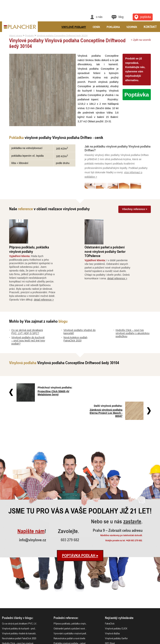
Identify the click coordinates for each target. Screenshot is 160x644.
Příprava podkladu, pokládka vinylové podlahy (48, 224)
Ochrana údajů (144, 642)
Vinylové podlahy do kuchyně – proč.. (19, 585)
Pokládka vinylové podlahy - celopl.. (70, 600)
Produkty (29, 36)
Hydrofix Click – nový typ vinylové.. (18, 600)
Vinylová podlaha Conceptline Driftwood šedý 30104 (62, 36)
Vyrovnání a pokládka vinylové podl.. (70, 590)
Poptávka (137, 95)
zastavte (132, 478)
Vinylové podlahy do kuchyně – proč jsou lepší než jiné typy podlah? (28, 316)
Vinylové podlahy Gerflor (116, 595)
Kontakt (150, 27)
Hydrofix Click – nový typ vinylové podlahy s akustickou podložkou (132, 308)
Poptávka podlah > (80, 512)
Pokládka (113, 27)
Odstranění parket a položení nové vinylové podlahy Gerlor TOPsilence (124, 226)
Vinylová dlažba (112, 590)
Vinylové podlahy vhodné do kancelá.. (19, 590)
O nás (99, 17)
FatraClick (110, 580)
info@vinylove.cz (33, 496)
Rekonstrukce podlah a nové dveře (69, 595)
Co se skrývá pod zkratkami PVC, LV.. (20, 580)
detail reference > (63, 275)
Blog (121, 17)
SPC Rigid (110, 600)
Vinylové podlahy (74, 27)
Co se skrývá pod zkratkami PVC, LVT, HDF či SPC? (27, 307)
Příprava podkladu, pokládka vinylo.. (70, 580)
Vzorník (132, 27)
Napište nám (31, 488)
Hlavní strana (16, 36)
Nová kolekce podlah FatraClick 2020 (75, 314)
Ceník (96, 27)
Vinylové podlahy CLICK (116, 585)
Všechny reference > (135, 210)
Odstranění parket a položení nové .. (70, 585)
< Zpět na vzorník (141, 40)
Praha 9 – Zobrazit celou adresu (118, 487)
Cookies (155, 642)
